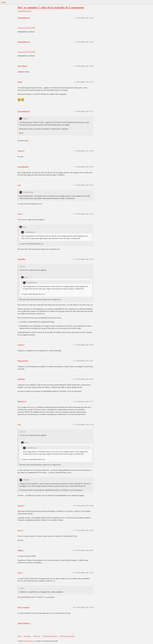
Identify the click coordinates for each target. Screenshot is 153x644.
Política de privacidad (67, 636)
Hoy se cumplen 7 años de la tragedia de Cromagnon (51, 7)
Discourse (29, 641)
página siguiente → (24, 623)
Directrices (37, 636)
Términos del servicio (50, 636)
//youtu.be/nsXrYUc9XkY (27, 28)
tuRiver (4, 2)
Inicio (19, 636)
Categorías (27, 636)
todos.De (33, 407)
